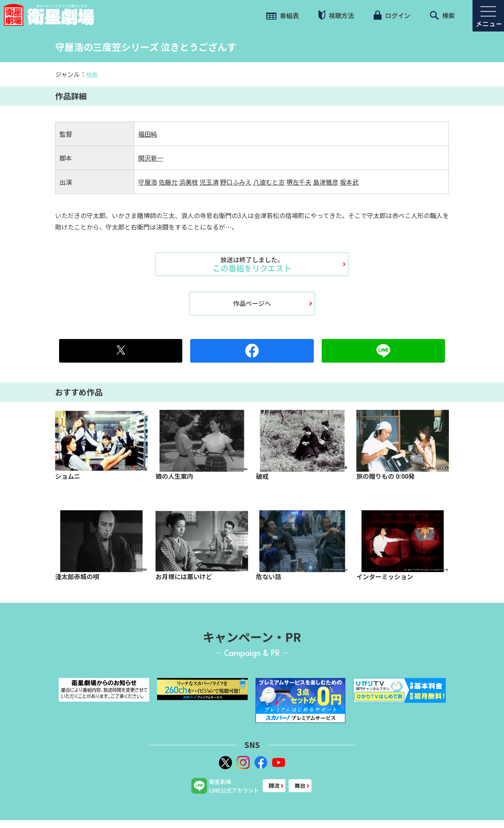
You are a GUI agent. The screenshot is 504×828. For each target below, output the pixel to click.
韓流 (274, 785)
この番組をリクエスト (252, 264)
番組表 (283, 15)
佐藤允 (168, 182)
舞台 (300, 785)
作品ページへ (252, 303)
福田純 (148, 134)
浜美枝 (189, 182)
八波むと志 (269, 182)
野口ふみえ (236, 182)
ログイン (392, 15)
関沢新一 (151, 158)
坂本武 (349, 182)
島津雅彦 (326, 182)
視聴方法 (336, 15)
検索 (442, 15)
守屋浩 (148, 182)
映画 (92, 74)
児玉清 (209, 182)
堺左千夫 (299, 182)
